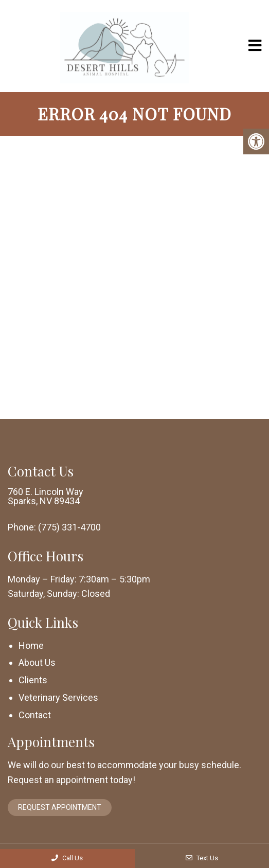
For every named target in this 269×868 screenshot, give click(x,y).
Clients (33, 680)
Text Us (202, 858)
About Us (37, 662)
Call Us (67, 858)
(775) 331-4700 (69, 527)
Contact (35, 715)
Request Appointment (60, 807)
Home (31, 645)
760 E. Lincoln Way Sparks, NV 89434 (46, 497)
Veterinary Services (58, 697)
